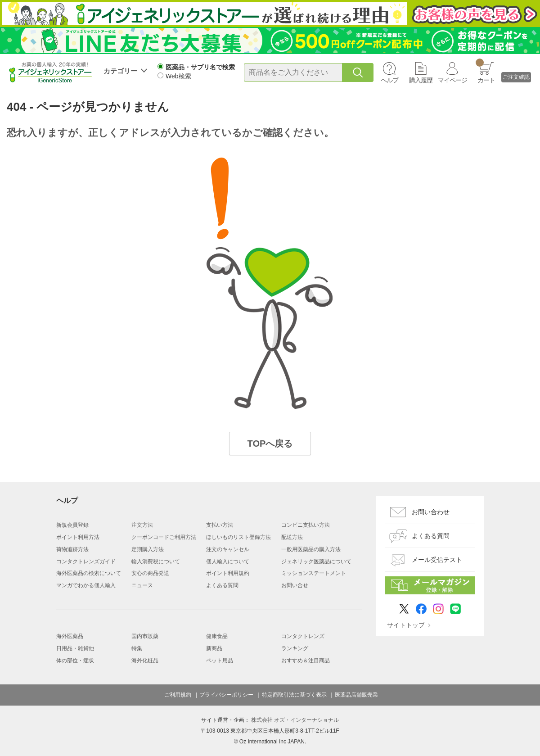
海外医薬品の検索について (89, 573)
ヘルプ (389, 80)
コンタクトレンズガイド (86, 561)
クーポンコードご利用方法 (164, 537)
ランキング (295, 648)
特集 (137, 648)
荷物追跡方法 (72, 549)
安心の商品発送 (150, 573)
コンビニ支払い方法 (306, 525)
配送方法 (292, 537)
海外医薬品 (70, 636)
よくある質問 (222, 585)
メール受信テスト (437, 560)
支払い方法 (220, 525)
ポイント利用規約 (228, 573)
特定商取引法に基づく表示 (294, 695)
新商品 (214, 648)
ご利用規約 (178, 695)
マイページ (452, 80)
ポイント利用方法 (78, 537)
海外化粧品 (145, 661)
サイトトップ (406, 625)
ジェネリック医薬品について (316, 561)
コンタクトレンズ (303, 636)
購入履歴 (421, 80)
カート (485, 71)
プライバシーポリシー (226, 695)
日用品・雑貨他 (75, 648)
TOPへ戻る (270, 444)
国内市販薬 (145, 636)
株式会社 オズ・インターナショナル (295, 720)
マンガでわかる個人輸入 (86, 585)
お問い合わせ (431, 512)
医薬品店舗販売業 (356, 695)
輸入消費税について (156, 561)
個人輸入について (228, 561)
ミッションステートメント (314, 573)
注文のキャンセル (228, 549)
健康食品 (217, 636)
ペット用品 (220, 661)
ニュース (142, 585)
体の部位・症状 (75, 661)
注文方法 (142, 525)
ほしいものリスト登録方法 (238, 537)
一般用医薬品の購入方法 (311, 549)
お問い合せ (295, 585)
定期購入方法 (148, 549)
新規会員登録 (72, 525)
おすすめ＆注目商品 (306, 661)
